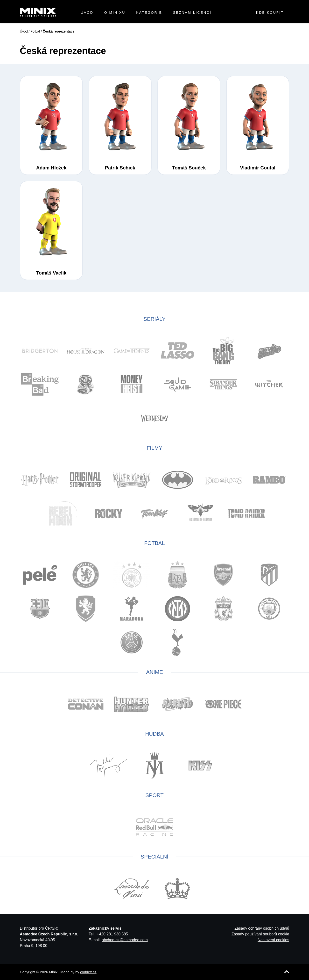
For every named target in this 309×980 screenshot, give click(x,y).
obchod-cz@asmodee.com (125, 940)
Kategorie (149, 13)
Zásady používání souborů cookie (260, 934)
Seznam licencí (192, 13)
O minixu (115, 13)
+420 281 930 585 (112, 934)
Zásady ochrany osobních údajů (262, 928)
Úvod (87, 13)
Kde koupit (270, 13)
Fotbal (35, 31)
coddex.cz (88, 972)
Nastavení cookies (273, 940)
